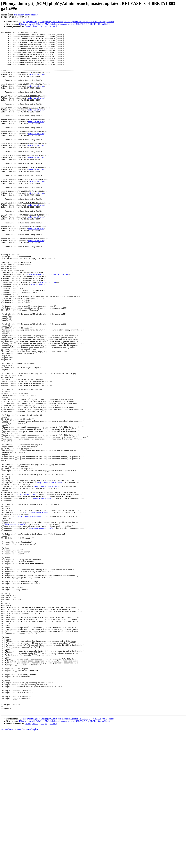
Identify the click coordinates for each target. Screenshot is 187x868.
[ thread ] (35, 26)
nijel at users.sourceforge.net (26, 15)
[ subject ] (44, 26)
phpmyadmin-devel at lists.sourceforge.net (47, 323)
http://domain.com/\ (26, 587)
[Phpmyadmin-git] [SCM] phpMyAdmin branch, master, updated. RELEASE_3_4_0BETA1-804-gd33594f (65, 24)
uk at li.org (36, 335)
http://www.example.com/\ (50, 573)
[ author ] (53, 26)
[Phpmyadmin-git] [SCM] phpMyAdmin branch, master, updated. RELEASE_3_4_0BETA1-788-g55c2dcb (68, 22)
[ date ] (28, 26)
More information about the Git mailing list (19, 866)
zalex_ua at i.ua (36, 83)
